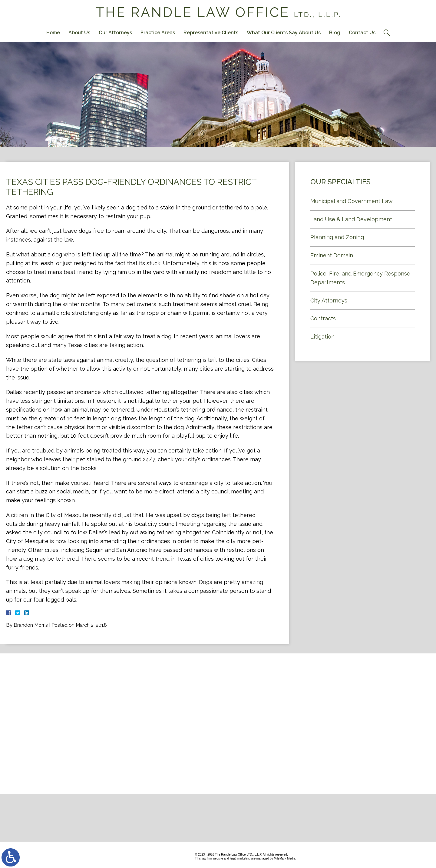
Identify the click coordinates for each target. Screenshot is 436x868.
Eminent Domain (332, 255)
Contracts (323, 318)
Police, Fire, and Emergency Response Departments (360, 278)
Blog (335, 33)
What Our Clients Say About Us (284, 33)
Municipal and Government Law (352, 201)
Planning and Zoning (337, 237)
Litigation (322, 337)
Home (53, 33)
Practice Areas (158, 33)
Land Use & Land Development (351, 219)
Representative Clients (211, 33)
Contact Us (362, 33)
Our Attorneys (115, 33)
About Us (79, 33)
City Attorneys (329, 300)
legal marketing (240, 858)
